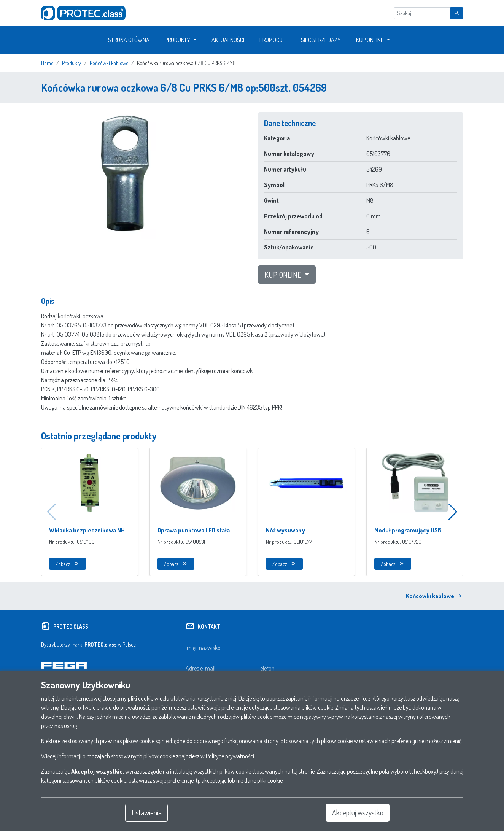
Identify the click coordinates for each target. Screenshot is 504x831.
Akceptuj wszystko (358, 813)
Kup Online (370, 40)
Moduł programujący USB (408, 530)
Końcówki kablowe (435, 596)
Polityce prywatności (230, 756)
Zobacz (68, 564)
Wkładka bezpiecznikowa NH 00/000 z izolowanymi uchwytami (87, 531)
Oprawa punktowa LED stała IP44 (194, 531)
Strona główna (129, 40)
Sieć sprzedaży (321, 40)
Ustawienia (146, 813)
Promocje (273, 40)
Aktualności (228, 40)
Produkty (177, 40)
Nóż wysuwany (285, 530)
